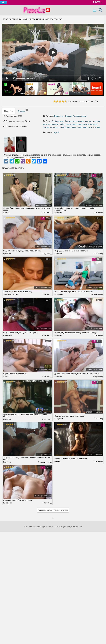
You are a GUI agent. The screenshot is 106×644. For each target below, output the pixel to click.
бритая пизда (71, 121)
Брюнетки (58, 213)
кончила (96, 121)
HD (52, 121)
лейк (62, 124)
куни (45, 124)
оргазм (46, 127)
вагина (81, 121)
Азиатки (6, 213)
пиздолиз (54, 127)
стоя (90, 127)
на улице (94, 124)
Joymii (56, 132)
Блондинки (59, 116)
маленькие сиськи (81, 124)
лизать (68, 124)
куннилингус (54, 124)
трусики (97, 127)
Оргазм (68, 116)
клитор (88, 121)
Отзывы (23, 110)
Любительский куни (11, 295)
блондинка (59, 121)
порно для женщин (68, 127)
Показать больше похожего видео (53, 511)
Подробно (9, 111)
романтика (82, 127)
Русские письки (79, 116)
